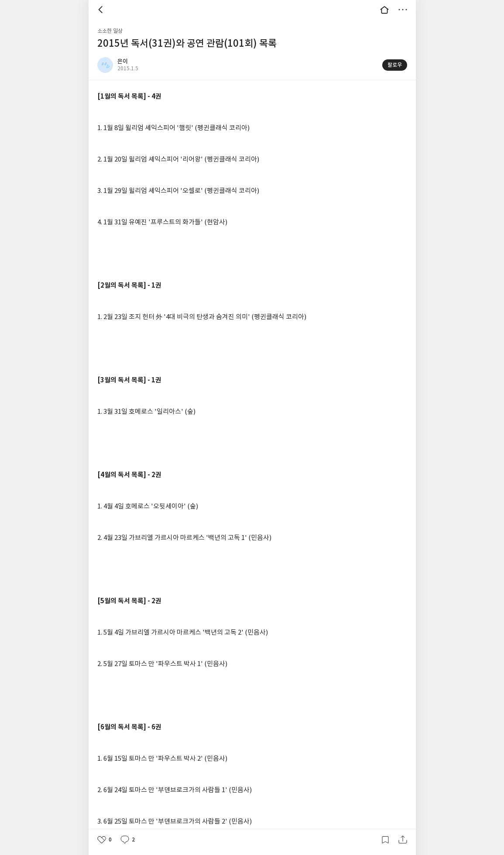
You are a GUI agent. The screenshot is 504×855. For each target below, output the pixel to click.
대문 (384, 10)
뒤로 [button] (102, 10)
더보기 (403, 10)
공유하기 (403, 840)
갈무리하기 (385, 840)
